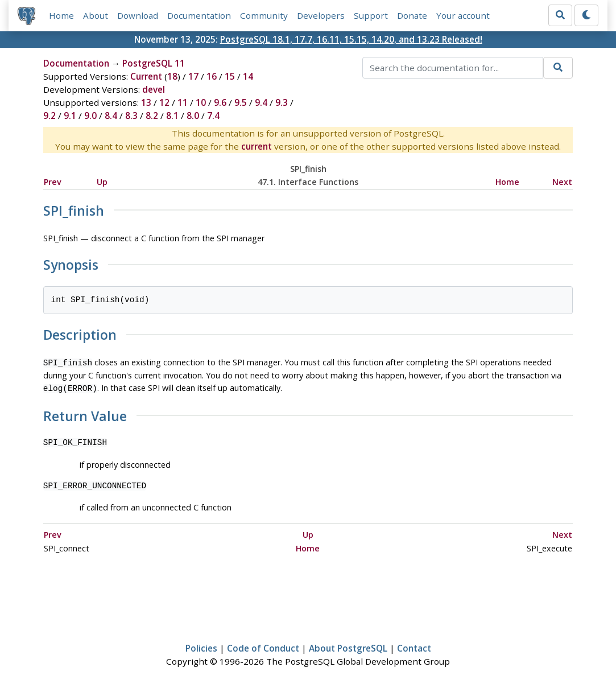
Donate (412, 15)
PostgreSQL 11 (154, 63)
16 (212, 76)
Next (562, 182)
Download (138, 15)
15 (230, 76)
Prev (53, 182)
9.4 (261, 102)
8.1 (172, 116)
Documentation (199, 15)
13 (146, 102)
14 (248, 76)
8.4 (111, 116)
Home (61, 15)
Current (146, 76)
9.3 (282, 102)
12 (164, 102)
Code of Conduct (263, 646)
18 (172, 76)
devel (154, 89)
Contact (414, 646)
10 (201, 102)
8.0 (193, 116)
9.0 (90, 116)
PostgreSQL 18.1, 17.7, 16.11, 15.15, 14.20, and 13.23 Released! (351, 39)
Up (102, 182)
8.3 (131, 116)
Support (371, 15)
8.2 (152, 116)
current (257, 146)
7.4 (213, 116)
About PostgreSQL (348, 646)
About (96, 15)
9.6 (220, 102)
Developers (321, 15)
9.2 (49, 116)
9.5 (241, 102)
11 (183, 102)
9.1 (70, 116)
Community (264, 15)
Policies (201, 646)
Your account (463, 15)
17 (193, 76)
